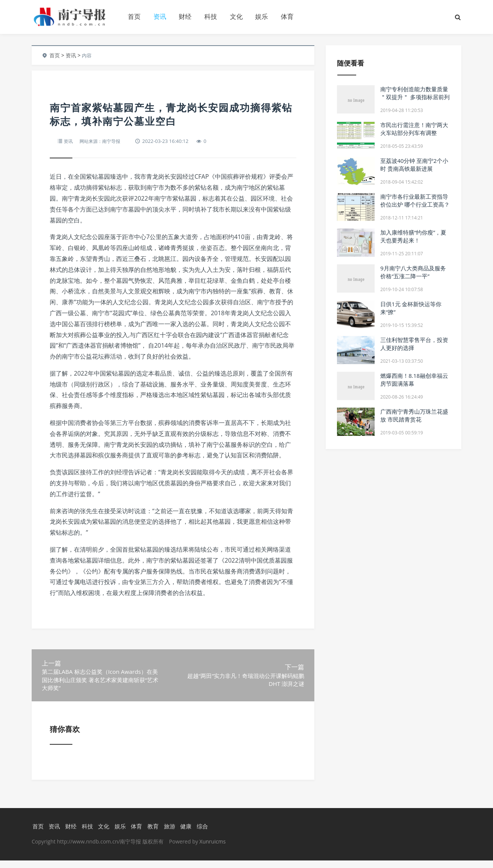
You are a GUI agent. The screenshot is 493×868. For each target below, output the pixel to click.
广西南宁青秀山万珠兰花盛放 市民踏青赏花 (414, 415)
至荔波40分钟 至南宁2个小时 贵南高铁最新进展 (414, 165)
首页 (134, 16)
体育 (287, 16)
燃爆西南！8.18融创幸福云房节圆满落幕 (414, 380)
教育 (152, 834)
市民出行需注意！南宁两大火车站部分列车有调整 (414, 129)
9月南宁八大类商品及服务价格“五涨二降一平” (413, 272)
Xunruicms (212, 849)
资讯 (160, 16)
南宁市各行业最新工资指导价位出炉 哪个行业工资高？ (415, 200)
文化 (236, 16)
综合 (202, 834)
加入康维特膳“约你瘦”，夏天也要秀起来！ (413, 236)
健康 (185, 834)
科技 (211, 16)
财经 (185, 16)
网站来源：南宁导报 (102, 141)
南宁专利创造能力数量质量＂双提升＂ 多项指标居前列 (415, 93)
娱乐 (262, 16)
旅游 (169, 834)
